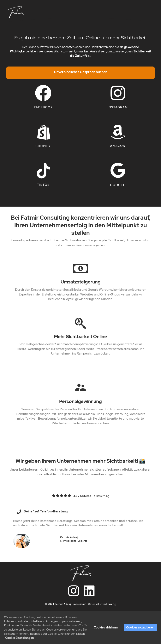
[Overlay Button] (80, 73)
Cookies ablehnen (106, 628)
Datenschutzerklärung (102, 604)
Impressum (79, 604)
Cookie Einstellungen (19, 638)
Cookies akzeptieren (140, 628)
